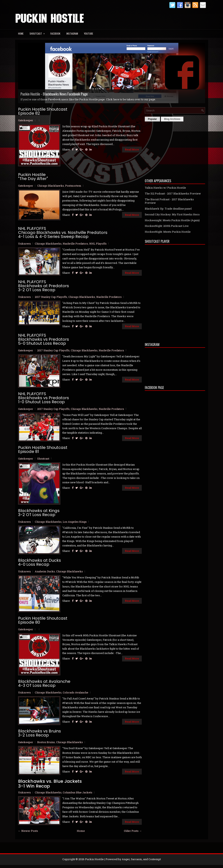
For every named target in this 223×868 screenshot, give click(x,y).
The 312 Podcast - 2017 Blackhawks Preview (173, 193)
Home (21, 33)
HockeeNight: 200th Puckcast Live (167, 226)
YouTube (89, 33)
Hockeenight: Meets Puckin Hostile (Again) (172, 220)
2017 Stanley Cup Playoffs (51, 297)
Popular (153, 119)
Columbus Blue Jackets (78, 792)
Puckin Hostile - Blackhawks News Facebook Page (54, 94)
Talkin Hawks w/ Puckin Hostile (165, 188)
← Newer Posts (28, 831)
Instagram (72, 33)
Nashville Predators (75, 244)
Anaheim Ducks (45, 571)
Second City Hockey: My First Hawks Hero (172, 214)
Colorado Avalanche (76, 692)
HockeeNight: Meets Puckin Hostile (168, 232)
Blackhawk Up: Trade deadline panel (168, 209)
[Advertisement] (175, 149)
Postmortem (73, 186)
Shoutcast (38, 32)
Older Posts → (133, 831)
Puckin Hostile (94, 859)
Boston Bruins (46, 742)
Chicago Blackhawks (51, 186)
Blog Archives (172, 119)
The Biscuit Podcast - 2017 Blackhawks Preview (169, 201)
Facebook (55, 33)
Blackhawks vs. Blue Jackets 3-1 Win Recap (50, 784)
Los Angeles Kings (75, 522)
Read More (132, 149)
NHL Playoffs (98, 244)
